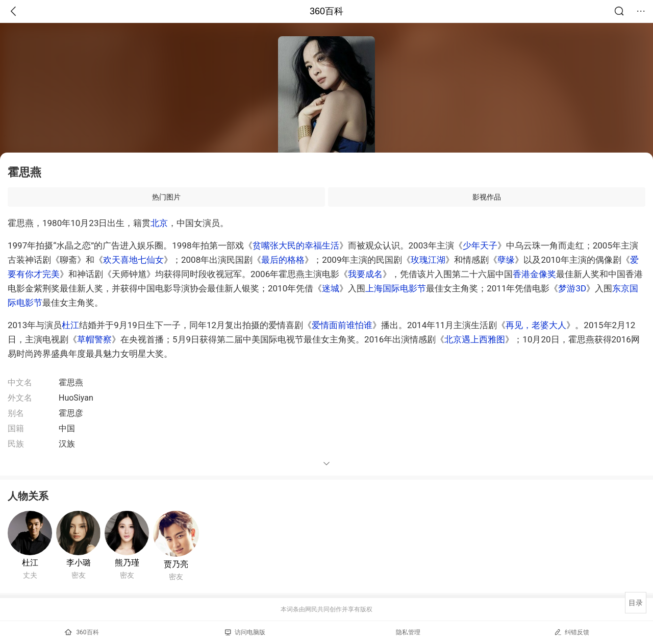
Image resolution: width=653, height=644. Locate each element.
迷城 (331, 288)
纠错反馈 (572, 632)
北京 (159, 223)
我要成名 (365, 274)
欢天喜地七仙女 (133, 260)
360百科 (326, 11)
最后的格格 (283, 260)
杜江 (70, 325)
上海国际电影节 (396, 288)
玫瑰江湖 (428, 260)
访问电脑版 (245, 632)
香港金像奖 (534, 274)
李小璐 (79, 563)
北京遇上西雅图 (475, 339)
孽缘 (506, 260)
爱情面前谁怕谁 (342, 325)
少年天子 (480, 245)
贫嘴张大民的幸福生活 (296, 245)
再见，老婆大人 (536, 325)
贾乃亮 (176, 564)
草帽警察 (94, 339)
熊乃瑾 (127, 563)
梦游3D (572, 288)
